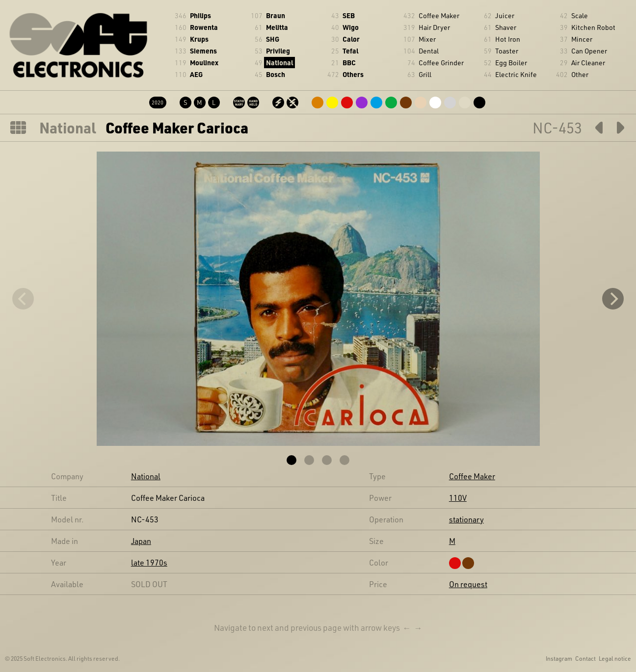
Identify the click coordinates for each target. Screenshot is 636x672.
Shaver (506, 27)
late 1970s (149, 562)
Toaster (507, 51)
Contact (585, 658)
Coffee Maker (439, 15)
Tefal (350, 51)
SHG (273, 39)
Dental (429, 51)
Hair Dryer (434, 27)
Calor (351, 39)
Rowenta (204, 27)
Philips (200, 15)
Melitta (277, 27)
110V (458, 498)
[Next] (613, 299)
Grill (425, 74)
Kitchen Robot (593, 27)
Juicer (505, 15)
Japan (141, 541)
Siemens (203, 51)
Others (353, 74)
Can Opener (589, 51)
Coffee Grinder (441, 63)
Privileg (278, 51)
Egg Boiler (511, 63)
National (279, 63)
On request (468, 584)
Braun (276, 15)
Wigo (351, 27)
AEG (196, 74)
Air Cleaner (588, 63)
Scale (580, 15)
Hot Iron (508, 39)
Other (580, 74)
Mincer (582, 39)
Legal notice (615, 658)
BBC (349, 63)
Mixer (427, 39)
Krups (199, 39)
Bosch (276, 74)
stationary (466, 519)
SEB (349, 15)
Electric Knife (516, 74)
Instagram (559, 658)
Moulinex (204, 63)
